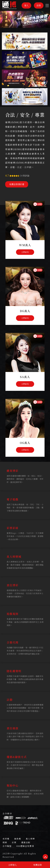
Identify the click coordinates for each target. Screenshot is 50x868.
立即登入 (13, 865)
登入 (26, 5)
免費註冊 (37, 865)
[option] (25, 19)
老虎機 (6, 839)
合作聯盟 (7, 846)
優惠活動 (26, 842)
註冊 (39, 5)
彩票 (14, 842)
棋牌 (5, 842)
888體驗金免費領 (25, 846)
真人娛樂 (30, 839)
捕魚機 (18, 839)
